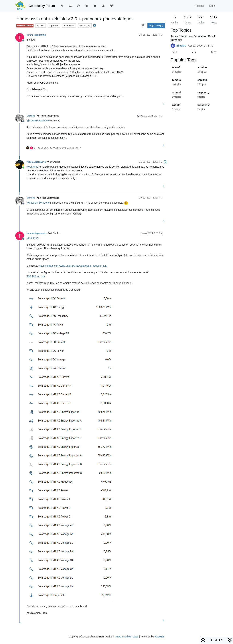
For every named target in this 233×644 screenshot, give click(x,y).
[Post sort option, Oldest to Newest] (143, 25)
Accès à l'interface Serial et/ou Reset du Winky (193, 38)
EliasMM (181, 46)
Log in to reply (156, 25)
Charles (31, 116)
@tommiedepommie (48, 116)
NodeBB (159, 637)
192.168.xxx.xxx (36, 276)
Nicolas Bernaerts (36, 162)
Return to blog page (127, 637)
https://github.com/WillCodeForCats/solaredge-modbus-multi (73, 266)
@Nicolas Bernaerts (48, 198)
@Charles (54, 162)
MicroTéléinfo (25, 26)
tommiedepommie (36, 35)
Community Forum (42, 6)
